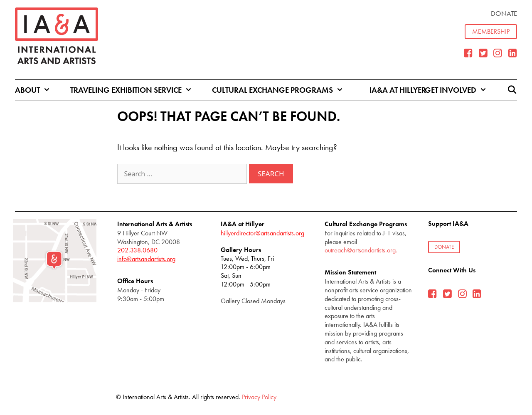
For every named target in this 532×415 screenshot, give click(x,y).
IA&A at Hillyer (398, 90)
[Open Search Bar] (512, 90)
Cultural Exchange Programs (285, 90)
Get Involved (463, 90)
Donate (504, 13)
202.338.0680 (137, 250)
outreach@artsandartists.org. (361, 250)
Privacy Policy (259, 397)
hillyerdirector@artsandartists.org (262, 233)
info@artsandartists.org (146, 259)
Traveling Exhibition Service (139, 90)
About (40, 90)
